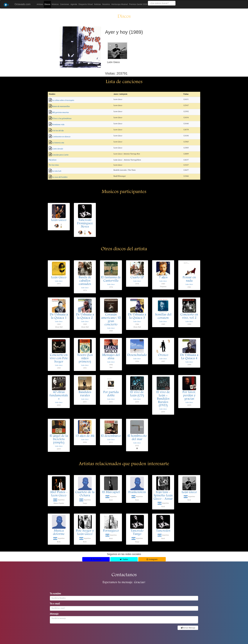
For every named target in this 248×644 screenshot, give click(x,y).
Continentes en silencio (61, 137)
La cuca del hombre (60, 177)
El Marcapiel (111, 492)
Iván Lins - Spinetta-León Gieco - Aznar (163, 496)
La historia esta (58, 143)
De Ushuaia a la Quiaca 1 (59, 316)
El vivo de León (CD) (137, 394)
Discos (47, 4)
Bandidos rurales (85, 394)
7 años (163, 278)
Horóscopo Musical (120, 4)
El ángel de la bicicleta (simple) (59, 439)
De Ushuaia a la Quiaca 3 (137, 316)
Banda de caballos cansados (85, 281)
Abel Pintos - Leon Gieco (59, 494)
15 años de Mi (85, 436)
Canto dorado (58, 149)
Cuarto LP (137, 278)
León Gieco (59, 220)
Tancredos (163, 531)
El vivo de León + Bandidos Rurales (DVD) (163, 399)
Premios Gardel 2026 (138, 4)
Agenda (74, 4)
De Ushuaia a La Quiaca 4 (189, 357)
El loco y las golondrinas (62, 119)
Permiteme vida (58, 125)
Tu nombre (55, 594)
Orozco (163, 355)
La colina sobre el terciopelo (63, 100)
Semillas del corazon (163, 316)
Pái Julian (53, 160)
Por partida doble (111, 394)
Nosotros (106, 4)
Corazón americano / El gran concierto (111, 320)
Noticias (97, 4)
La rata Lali (57, 171)
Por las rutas (54, 165)
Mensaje (54, 614)
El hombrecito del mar (137, 438)
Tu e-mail (55, 604)
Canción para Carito (60, 155)
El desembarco (111, 436)
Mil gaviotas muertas (60, 113)
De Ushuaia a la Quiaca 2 (85, 316)
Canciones (65, 4)
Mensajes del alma (111, 357)
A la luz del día (58, 131)
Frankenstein (137, 492)
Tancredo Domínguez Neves (85, 224)
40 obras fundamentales (59, 396)
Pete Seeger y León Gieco (85, 533)
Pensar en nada (189, 279)
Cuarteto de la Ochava (85, 494)
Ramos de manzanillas (61, 106)
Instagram (152, 559)
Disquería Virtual (86, 4)
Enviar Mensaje (188, 628)
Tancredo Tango (137, 533)
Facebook (96, 559)
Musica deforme (59, 533)
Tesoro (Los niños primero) (85, 359)
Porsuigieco (111, 531)
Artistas (40, 4)
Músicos (55, 4)
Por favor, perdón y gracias (189, 396)
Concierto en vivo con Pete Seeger (59, 359)
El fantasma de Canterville (111, 279)
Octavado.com (23, 4)
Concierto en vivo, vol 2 (189, 316)
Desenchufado (137, 355)
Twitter (124, 559)
